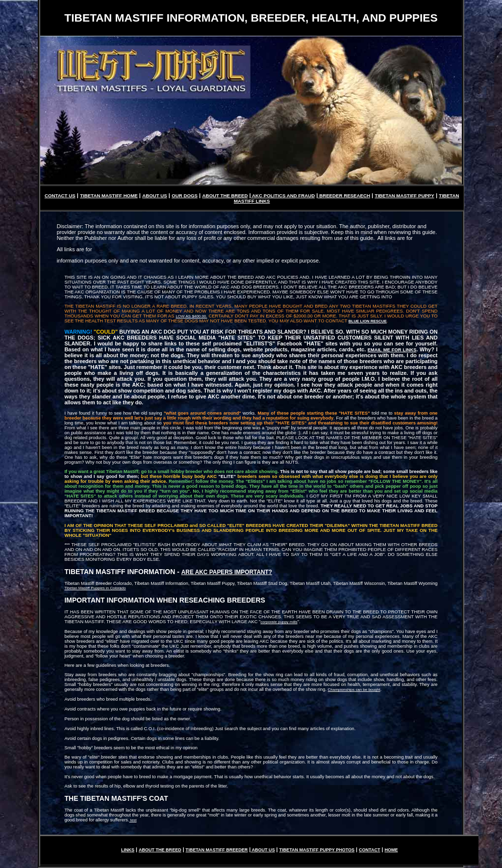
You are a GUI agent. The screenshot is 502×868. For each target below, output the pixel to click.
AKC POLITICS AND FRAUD (283, 196)
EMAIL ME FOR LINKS (392, 350)
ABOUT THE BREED (225, 196)
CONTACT (369, 850)
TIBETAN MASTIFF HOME (109, 196)
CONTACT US (60, 196)
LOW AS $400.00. (191, 316)
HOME (391, 850)
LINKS (128, 850)
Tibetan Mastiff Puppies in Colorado (95, 588)
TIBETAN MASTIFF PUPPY (404, 196)
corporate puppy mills (279, 622)
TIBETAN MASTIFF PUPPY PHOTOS (317, 850)
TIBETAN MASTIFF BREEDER (217, 850)
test (133, 820)
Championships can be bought (354, 690)
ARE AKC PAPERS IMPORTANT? (227, 572)
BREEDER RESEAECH (344, 196)
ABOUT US (155, 196)
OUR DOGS (185, 196)
